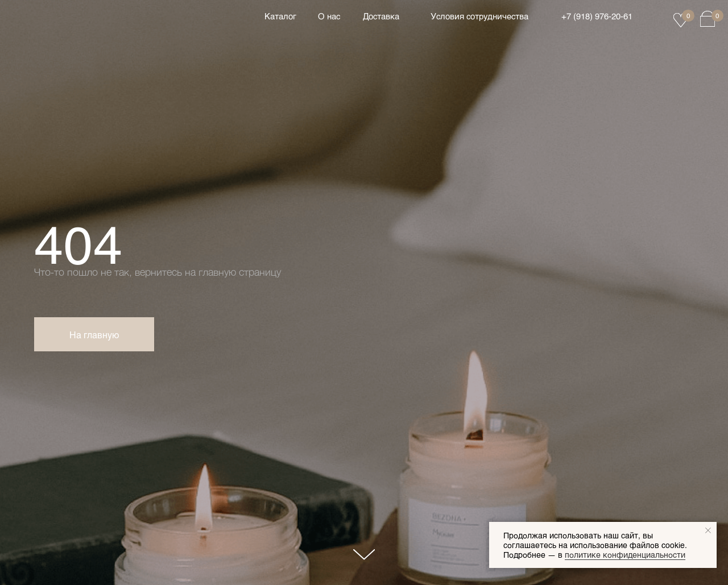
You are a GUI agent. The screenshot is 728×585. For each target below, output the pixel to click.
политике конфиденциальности (625, 555)
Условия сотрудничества (479, 16)
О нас (329, 16)
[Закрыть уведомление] (708, 530)
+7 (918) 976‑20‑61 (597, 16)
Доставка (381, 16)
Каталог (280, 16)
